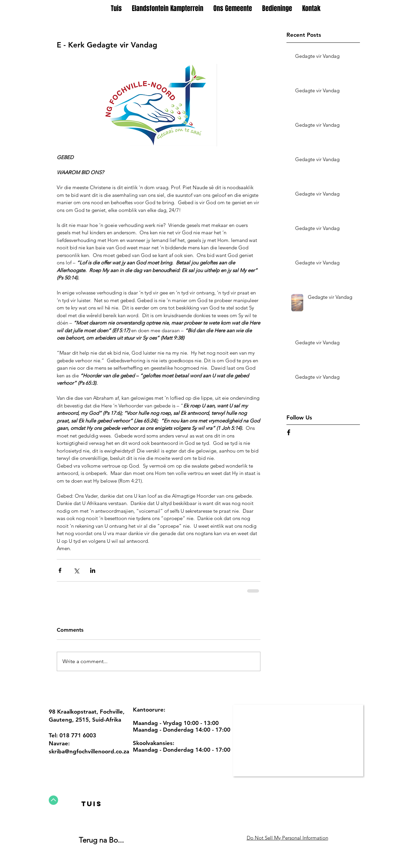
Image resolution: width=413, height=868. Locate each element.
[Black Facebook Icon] (289, 432)
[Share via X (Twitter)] (76, 570)
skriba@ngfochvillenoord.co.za (89, 751)
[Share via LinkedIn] (93, 570)
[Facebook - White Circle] (204, 837)
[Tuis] (92, 804)
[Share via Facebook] (60, 570)
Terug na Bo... (101, 840)
